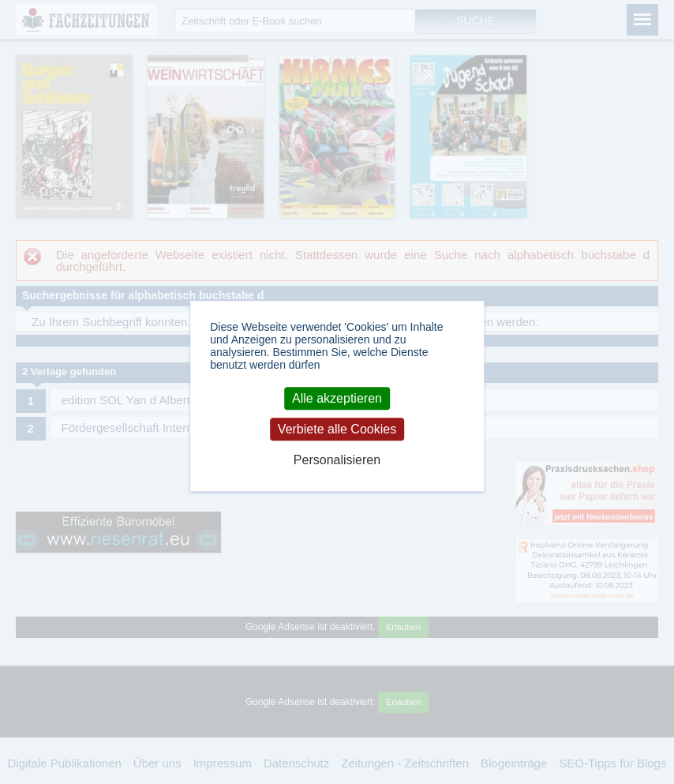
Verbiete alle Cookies (337, 429)
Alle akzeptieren (337, 398)
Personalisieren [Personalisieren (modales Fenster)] (337, 460)
